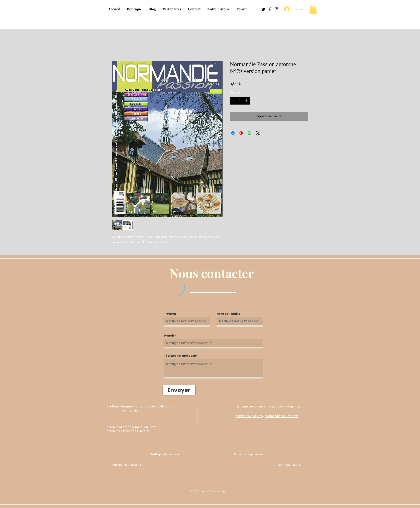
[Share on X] (258, 133)
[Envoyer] (179, 390)
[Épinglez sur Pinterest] (241, 133)
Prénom (170, 314)
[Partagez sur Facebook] (233, 133)
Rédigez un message (180, 356)
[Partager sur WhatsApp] (250, 133)
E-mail (169, 336)
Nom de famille (229, 314)
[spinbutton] (240, 101)
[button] (313, 9)
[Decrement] (233, 101)
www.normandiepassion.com (132, 427)
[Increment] (247, 101)
